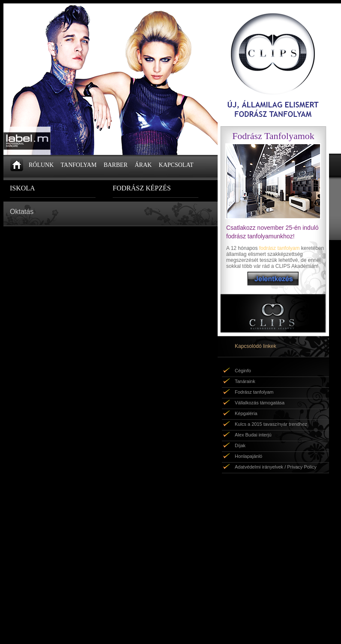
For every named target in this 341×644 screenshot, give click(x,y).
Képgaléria (246, 413)
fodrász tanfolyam (280, 248)
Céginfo (243, 371)
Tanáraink (245, 381)
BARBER (116, 165)
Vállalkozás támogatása (260, 403)
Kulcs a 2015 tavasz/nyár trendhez (271, 424)
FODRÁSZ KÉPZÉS (142, 188)
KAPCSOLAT (176, 165)
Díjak (240, 445)
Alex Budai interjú (253, 435)
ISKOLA (22, 188)
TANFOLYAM (79, 165)
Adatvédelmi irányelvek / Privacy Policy (276, 467)
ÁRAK (143, 165)
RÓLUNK (41, 165)
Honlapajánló (248, 456)
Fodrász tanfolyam (254, 392)
